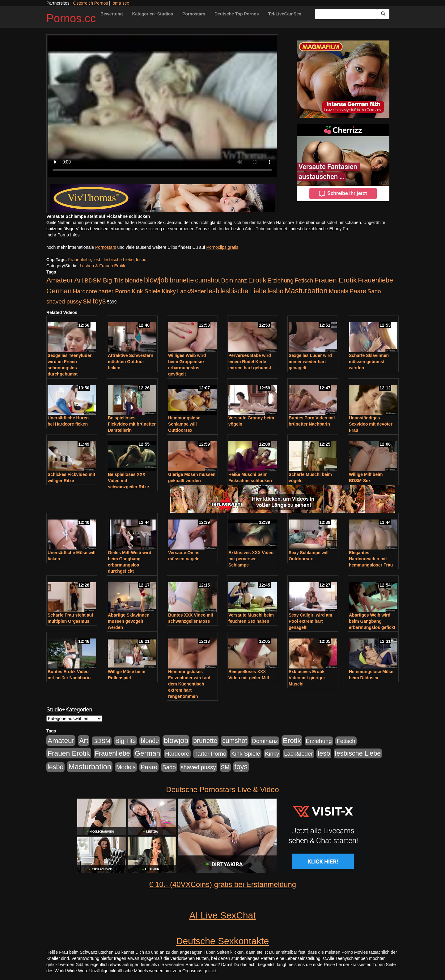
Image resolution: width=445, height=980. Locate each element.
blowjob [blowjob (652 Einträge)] (156, 280)
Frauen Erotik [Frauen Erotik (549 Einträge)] (335, 280)
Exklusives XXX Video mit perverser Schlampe (251, 559)
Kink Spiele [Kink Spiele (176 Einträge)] (146, 291)
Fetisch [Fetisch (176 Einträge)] (304, 280)
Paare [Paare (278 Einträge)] (358, 291)
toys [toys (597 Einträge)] (99, 301)
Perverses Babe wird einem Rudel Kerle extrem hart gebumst (250, 362)
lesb (97, 260)
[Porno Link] (162, 198)
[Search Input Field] (346, 14)
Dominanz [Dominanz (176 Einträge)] (234, 280)
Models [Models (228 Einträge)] (339, 291)
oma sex (121, 3)
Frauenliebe (80, 260)
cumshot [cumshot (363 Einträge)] (207, 280)
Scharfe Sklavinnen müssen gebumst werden (369, 362)
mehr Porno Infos (63, 235)
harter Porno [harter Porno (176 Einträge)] (114, 291)
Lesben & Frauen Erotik (102, 266)
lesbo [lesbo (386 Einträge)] (275, 291)
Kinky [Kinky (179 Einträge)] (169, 291)
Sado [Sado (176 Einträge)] (374, 291)
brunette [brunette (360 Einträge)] (182, 280)
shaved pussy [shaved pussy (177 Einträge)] (64, 301)
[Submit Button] (383, 14)
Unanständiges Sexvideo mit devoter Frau (371, 424)
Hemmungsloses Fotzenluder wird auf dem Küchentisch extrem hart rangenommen (189, 684)
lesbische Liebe (119, 260)
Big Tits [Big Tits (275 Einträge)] (113, 280)
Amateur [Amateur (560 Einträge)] (60, 280)
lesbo (141, 260)
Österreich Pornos (90, 3)
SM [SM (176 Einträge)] (87, 301)
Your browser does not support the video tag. (162, 106)
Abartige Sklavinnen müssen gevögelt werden (129, 621)
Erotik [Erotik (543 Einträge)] (257, 280)
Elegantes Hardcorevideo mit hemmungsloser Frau (371, 559)
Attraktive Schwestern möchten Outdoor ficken (131, 362)
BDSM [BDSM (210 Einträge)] (93, 280)
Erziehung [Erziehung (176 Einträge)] (281, 280)
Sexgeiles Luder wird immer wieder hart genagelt (310, 362)
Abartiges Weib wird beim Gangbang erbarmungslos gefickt (372, 621)
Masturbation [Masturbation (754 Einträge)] (306, 291)
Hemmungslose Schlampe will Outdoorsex (184, 424)
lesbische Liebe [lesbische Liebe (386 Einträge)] (244, 291)
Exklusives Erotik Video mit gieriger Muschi (307, 678)
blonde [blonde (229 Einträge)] (134, 280)
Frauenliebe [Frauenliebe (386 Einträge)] (375, 280)
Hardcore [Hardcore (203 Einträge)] (85, 291)
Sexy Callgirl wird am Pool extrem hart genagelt (310, 621)
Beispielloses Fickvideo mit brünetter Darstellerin (132, 424)
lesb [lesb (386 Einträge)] (213, 291)
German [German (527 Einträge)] (59, 291)
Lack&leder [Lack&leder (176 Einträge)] (191, 291)
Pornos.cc (71, 18)
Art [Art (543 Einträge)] (79, 280)
